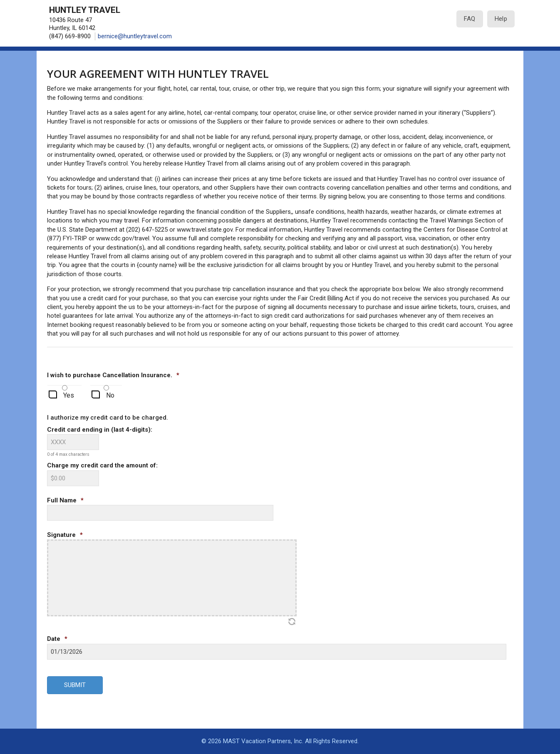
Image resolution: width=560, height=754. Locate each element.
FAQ (470, 19)
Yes (69, 395)
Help (501, 19)
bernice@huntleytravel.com (135, 36)
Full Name (65, 500)
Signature (65, 535)
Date (57, 639)
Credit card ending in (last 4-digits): (100, 430)
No (110, 395)
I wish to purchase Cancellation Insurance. (113, 375)
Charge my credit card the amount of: (102, 465)
